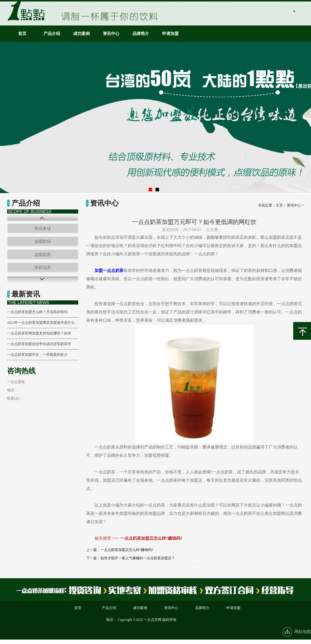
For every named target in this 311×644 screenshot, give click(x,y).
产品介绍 (52, 34)
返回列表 (194, 568)
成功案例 (81, 34)
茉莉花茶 (43, 268)
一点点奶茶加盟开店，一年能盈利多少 (37, 355)
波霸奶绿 (43, 242)
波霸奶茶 (43, 255)
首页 (22, 34)
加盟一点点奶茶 (109, 271)
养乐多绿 (43, 229)
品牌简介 (141, 34)
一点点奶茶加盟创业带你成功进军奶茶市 (39, 344)
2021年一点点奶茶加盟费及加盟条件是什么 (41, 323)
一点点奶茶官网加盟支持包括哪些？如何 (39, 333)
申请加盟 (170, 34)
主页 (279, 205)
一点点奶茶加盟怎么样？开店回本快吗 (37, 312)
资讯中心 (111, 34)
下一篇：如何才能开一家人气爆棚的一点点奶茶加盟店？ (131, 558)
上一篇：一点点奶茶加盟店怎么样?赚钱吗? (120, 550)
